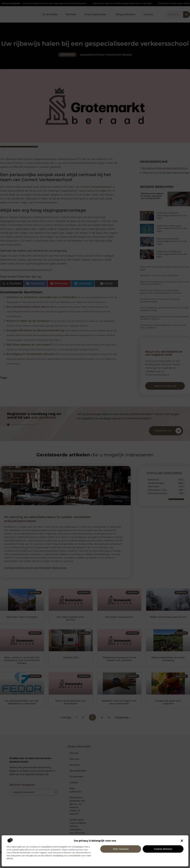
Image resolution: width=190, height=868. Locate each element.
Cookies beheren (163, 849)
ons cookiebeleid (72, 856)
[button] (182, 841)
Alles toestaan (121, 849)
